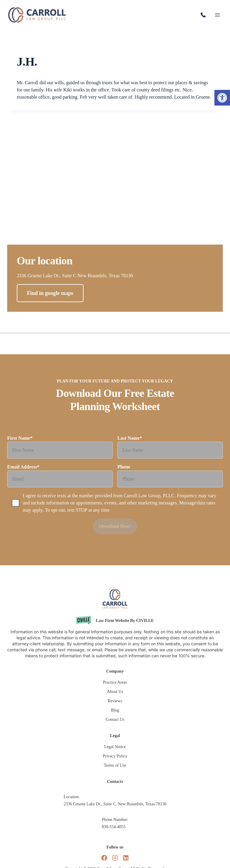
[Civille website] (115, 621)
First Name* (60, 449)
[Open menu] (217, 15)
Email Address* (60, 478)
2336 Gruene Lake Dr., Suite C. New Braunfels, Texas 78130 (115, 804)
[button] (222, 98)
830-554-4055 (205, 15)
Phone (170, 478)
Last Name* (170, 449)
